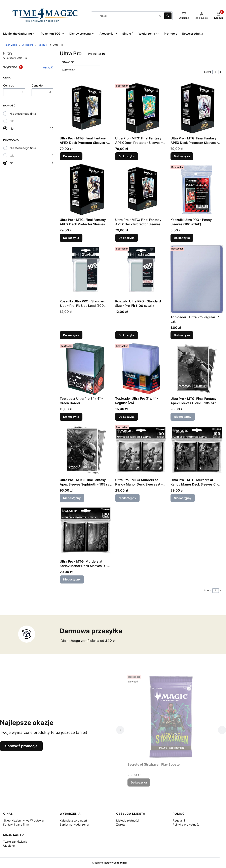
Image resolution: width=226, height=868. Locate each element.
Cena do (37, 85)
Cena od (9, 85)
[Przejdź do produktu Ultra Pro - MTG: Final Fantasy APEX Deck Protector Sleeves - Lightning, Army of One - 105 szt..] (197, 108)
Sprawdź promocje (21, 746)
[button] (168, 16)
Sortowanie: (67, 62)
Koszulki (43, 45)
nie (12, 128)
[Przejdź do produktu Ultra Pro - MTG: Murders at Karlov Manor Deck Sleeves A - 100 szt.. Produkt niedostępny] (141, 450)
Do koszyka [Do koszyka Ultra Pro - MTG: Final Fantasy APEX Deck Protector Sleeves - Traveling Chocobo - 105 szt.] (127, 156)
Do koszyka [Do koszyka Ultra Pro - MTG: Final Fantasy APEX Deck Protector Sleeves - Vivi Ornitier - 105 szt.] (71, 156)
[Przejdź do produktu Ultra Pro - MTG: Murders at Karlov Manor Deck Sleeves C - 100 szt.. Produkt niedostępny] (197, 450)
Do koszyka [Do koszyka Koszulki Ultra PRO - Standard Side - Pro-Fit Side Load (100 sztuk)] (71, 335)
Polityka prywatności (186, 824)
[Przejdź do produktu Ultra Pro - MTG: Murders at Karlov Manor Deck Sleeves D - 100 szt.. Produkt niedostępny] (86, 531)
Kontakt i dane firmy (16, 824)
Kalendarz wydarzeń (73, 820)
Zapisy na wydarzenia (74, 824)
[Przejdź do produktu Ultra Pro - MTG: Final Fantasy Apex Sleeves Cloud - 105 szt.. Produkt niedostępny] (197, 369)
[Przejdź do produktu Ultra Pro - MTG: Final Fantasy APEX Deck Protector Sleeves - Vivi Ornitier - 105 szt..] (86, 108)
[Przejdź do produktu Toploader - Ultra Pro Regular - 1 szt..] (197, 279)
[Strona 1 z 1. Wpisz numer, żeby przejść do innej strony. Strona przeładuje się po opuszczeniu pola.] (216, 72)
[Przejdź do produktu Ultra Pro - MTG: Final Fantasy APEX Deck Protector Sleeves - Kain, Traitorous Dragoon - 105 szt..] (86, 190)
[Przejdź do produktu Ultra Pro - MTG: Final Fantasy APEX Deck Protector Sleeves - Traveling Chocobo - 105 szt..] (141, 108)
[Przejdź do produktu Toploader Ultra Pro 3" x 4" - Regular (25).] (141, 369)
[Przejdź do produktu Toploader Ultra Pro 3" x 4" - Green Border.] (86, 369)
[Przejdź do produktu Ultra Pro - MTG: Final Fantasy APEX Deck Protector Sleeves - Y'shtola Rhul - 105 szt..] (141, 190)
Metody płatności (128, 820)
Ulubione (9, 846)
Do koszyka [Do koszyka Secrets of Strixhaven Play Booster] (139, 782)
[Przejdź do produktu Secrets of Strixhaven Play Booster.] (171, 717)
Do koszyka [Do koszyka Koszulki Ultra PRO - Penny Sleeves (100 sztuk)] (182, 238)
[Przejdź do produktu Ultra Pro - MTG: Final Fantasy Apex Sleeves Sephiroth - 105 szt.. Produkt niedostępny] (86, 450)
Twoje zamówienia (15, 842)
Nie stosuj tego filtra (23, 114)
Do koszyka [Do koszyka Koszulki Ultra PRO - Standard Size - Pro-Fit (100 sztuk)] (127, 335)
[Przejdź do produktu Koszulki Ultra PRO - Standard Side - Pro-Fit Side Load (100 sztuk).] (86, 271)
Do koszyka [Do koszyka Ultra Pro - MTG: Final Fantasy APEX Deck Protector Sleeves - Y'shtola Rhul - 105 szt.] (127, 238)
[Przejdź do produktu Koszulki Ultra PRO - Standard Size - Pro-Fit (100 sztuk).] (141, 271)
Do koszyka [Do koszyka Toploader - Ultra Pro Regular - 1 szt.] (182, 335)
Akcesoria (28, 45)
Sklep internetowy (108, 863)
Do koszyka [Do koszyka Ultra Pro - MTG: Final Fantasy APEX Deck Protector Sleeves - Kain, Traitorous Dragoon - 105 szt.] (71, 238)
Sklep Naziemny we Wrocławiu (23, 820)
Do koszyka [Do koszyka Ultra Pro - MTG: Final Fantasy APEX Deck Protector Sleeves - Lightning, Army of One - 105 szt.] (182, 156)
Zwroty (121, 824)
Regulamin (180, 820)
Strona (208, 72)
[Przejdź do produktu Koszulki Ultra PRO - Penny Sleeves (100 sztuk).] (197, 190)
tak (12, 121)
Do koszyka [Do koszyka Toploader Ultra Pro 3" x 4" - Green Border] (71, 416)
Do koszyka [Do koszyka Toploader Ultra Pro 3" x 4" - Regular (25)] (127, 416)
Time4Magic (10, 45)
